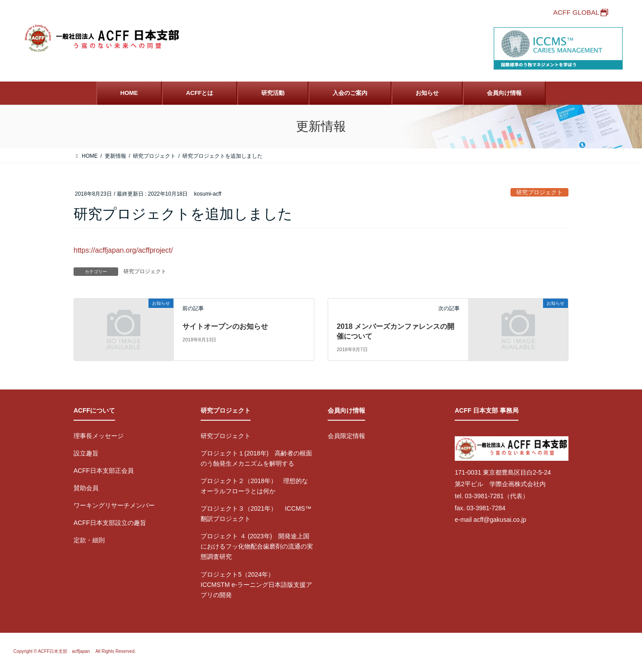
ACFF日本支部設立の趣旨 (110, 523)
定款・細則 (89, 540)
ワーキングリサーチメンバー (114, 505)
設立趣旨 (86, 453)
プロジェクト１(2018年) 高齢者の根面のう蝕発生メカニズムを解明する (256, 458)
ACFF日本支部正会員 (104, 471)
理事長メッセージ (99, 436)
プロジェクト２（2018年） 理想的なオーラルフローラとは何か (254, 486)
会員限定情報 (346, 436)
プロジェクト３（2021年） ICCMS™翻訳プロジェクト (256, 514)
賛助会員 (86, 488)
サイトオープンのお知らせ (225, 326)
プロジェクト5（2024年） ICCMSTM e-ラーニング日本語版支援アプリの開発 (256, 585)
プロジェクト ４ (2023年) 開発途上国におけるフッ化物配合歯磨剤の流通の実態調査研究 (257, 546)
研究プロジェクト (539, 192)
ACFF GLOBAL (576, 12)
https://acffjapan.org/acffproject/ (123, 250)
